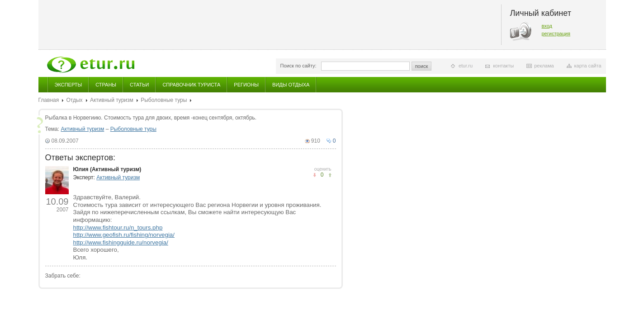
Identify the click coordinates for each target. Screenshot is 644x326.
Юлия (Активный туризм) (107, 169)
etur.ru (466, 66)
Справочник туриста (191, 85)
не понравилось (330, 175)
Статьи (139, 85)
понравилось (315, 175)
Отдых (75, 100)
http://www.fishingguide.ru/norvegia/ (121, 242)
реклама (544, 66)
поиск (422, 66)
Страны (106, 85)
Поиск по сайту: (298, 66)
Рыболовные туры (164, 100)
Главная (49, 100)
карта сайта (588, 66)
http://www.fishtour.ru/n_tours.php (118, 228)
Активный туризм (112, 100)
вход (547, 26)
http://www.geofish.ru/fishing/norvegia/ (124, 235)
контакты (503, 66)
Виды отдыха (291, 85)
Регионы (246, 85)
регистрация (556, 34)
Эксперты (69, 85)
